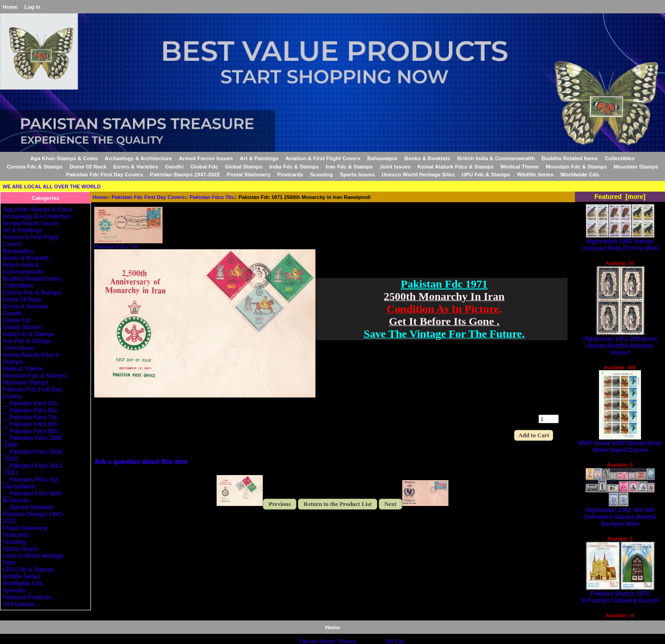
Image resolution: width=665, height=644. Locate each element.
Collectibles (620, 158)
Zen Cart (395, 641)
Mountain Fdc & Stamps (576, 166)
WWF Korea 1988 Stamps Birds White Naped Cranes (620, 444)
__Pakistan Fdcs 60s (30, 410)
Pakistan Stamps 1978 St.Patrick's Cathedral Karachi (620, 594)
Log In (33, 7)
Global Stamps (244, 166)
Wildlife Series (535, 174)
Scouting (321, 174)
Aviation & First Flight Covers (323, 158)
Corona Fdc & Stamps (35, 166)
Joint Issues (395, 166)
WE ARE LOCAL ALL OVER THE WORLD (52, 187)
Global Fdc (204, 166)
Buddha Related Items (570, 158)
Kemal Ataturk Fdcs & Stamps (456, 166)
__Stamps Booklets (28, 507)
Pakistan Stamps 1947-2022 (185, 174)
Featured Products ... (30, 597)
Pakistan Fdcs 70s (212, 197)
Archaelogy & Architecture (139, 158)
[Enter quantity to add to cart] (549, 419)
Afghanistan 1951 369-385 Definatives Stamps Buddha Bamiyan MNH (620, 514)
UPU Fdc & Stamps (486, 174)
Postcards (290, 174)
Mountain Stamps (636, 166)
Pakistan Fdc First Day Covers (148, 197)
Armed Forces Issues (206, 158)
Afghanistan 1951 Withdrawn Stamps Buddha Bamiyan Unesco (620, 343)
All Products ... (22, 604)
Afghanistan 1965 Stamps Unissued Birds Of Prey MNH (620, 242)
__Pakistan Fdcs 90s (30, 431)
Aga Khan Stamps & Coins (64, 158)
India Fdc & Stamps (294, 166)
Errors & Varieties (136, 166)
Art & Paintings (259, 158)
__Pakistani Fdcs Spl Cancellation (30, 483)
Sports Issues (357, 174)
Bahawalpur (382, 158)
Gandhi (174, 166)
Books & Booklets (427, 158)
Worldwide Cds (580, 174)
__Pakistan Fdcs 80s (30, 424)
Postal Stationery (249, 174)
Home (10, 7)
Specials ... (17, 590)
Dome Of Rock (88, 166)
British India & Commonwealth (496, 158)
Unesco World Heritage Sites (418, 174)
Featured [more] (620, 197)
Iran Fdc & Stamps (349, 166)
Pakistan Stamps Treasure (328, 641)
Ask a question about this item (141, 462)
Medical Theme (520, 166)
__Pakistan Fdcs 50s (30, 403)
